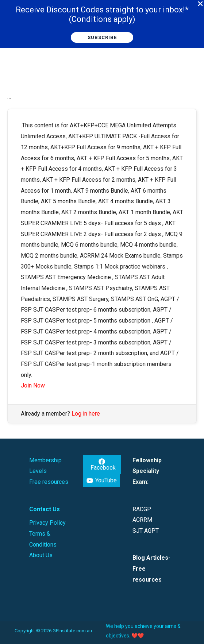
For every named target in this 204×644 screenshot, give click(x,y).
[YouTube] (102, 481)
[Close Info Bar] (200, 4)
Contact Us (45, 509)
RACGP (142, 509)
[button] (102, 37)
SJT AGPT (146, 531)
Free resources (49, 482)
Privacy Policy (47, 523)
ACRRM (142, 520)
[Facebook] (102, 464)
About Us (41, 555)
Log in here (86, 414)
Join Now (33, 385)
